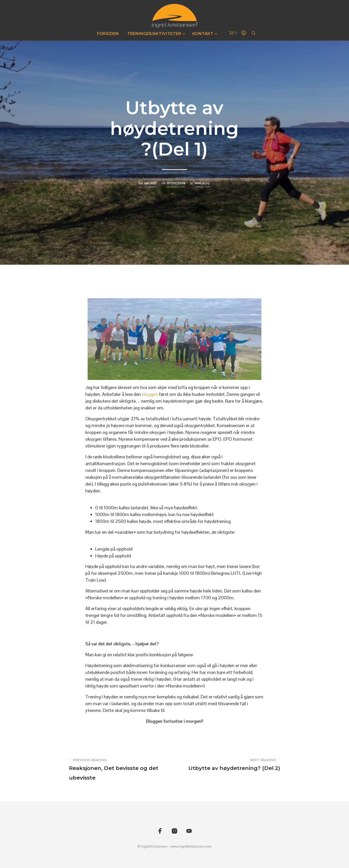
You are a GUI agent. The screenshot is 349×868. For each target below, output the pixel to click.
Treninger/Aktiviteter (154, 34)
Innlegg (202, 183)
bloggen (150, 394)
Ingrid (150, 183)
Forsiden (108, 34)
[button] (233, 33)
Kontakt (203, 34)
